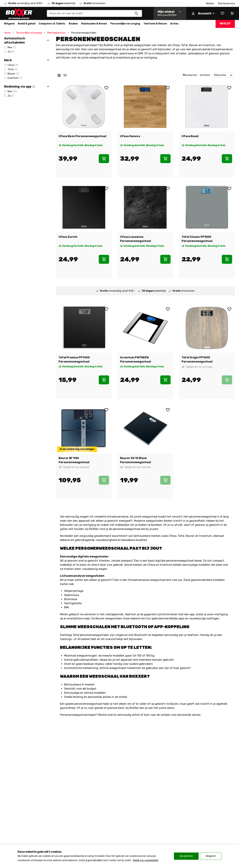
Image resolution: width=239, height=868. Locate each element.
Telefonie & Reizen (155, 24)
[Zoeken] (136, 13)
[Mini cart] (232, 13)
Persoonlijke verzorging (125, 24)
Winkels (210, 4)
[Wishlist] (222, 13)
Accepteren (186, 856)
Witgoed (9, 24)
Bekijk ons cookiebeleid (146, 860)
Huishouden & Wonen (94, 24)
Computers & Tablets (52, 24)
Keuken (73, 24)
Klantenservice (227, 4)
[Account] (203, 13)
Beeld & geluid (27, 24)
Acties (174, 24)
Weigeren (211, 856)
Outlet (225, 24)
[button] (34, 87)
